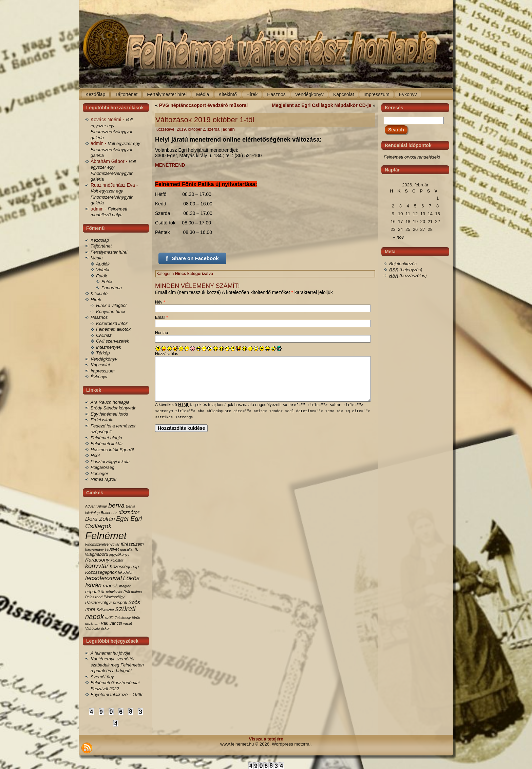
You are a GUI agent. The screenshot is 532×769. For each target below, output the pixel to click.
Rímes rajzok (103, 479)
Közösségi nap (124, 566)
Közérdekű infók (112, 323)
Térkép (103, 353)
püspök (120, 602)
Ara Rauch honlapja (110, 402)
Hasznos (99, 317)
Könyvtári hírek (111, 312)
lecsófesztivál (103, 578)
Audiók (103, 264)
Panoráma (112, 288)
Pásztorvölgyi (98, 602)
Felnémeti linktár (107, 444)
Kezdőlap (100, 240)
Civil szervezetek (113, 341)
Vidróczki (92, 628)
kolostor (117, 560)
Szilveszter (106, 610)
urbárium (92, 623)
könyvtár (97, 566)
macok (110, 585)
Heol (95, 455)
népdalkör (95, 592)
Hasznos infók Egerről (112, 450)
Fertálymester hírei (109, 252)
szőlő (109, 618)
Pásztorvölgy (114, 597)
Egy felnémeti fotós (109, 414)
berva (116, 505)
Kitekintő (99, 294)
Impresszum (103, 371)
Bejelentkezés (403, 264)
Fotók (102, 276)
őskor (106, 628)
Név (160, 302)
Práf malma (133, 592)
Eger (122, 519)
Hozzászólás (167, 354)
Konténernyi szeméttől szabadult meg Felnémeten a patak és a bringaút (117, 665)
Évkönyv (99, 377)
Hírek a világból (111, 305)
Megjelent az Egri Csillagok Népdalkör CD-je (321, 105)
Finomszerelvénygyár (102, 544)
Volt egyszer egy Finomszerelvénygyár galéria (115, 149)
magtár (125, 586)
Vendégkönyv (104, 359)
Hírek (96, 300)
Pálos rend (94, 597)
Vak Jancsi (111, 623)
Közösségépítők (101, 572)
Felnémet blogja (106, 438)
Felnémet (106, 536)
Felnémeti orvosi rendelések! (412, 157)
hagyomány (94, 549)
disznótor (129, 512)
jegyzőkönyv (119, 554)
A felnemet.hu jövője (110, 653)
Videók (103, 270)
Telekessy (123, 618)
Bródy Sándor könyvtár (113, 408)
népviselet (114, 592)
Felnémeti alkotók (113, 329)
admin (229, 129)
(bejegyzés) (406, 270)
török (136, 618)
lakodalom (126, 572)
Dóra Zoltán (100, 519)
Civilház (104, 335)
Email (161, 317)
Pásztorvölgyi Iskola (110, 462)
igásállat (127, 549)
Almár (102, 506)
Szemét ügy (102, 677)
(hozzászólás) (408, 276)
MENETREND (170, 165)
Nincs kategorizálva (194, 274)
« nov (399, 237)
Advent (91, 506)
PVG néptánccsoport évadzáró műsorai (203, 105)
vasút (127, 623)
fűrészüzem (132, 544)
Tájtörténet (101, 246)
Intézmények (109, 347)
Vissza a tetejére (266, 739)
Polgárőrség (102, 467)
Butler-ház (109, 513)
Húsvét (112, 549)
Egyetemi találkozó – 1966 (116, 694)
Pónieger (99, 473)
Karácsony (97, 560)
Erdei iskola (102, 420)
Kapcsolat (100, 365)
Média (97, 258)
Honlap (161, 333)
